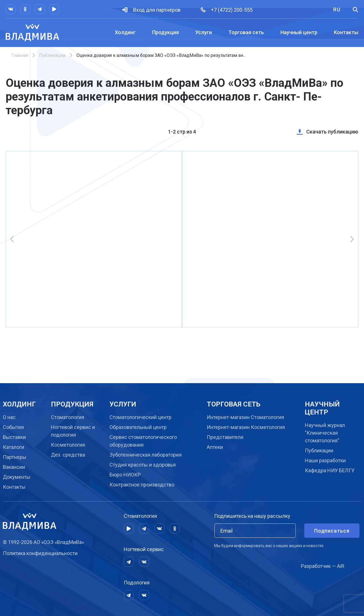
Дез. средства (68, 455)
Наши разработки (325, 460)
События (13, 427)
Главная (20, 55)
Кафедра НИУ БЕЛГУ (330, 470)
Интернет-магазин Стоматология (245, 417)
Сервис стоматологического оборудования (143, 441)
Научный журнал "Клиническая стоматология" (325, 433)
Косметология (68, 445)
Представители (225, 437)
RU (337, 10)
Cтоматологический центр (140, 417)
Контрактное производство (142, 485)
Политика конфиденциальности (40, 553)
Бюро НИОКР (125, 475)
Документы (17, 477)
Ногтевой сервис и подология (73, 431)
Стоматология (68, 417)
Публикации (52, 55)
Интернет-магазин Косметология (246, 427)
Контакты (346, 32)
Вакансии (14, 467)
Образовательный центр (138, 427)
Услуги (204, 32)
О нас (9, 417)
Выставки (14, 437)
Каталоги (14, 447)
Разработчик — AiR (323, 566)
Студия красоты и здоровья (143, 465)
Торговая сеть (246, 32)
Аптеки (215, 447)
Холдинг (125, 32)
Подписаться (332, 531)
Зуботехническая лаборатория (146, 455)
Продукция (166, 32)
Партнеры (15, 457)
